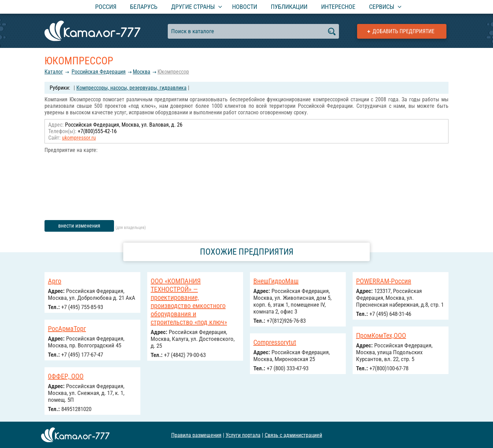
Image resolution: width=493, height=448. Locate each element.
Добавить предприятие (403, 31)
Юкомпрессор (173, 72)
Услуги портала (243, 435)
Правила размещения (196, 435)
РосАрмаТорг (67, 329)
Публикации (289, 7)
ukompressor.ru (79, 138)
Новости (245, 7)
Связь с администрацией (293, 435)
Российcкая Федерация (99, 72)
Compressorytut (275, 342)
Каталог (54, 72)
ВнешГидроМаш (276, 281)
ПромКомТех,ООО (381, 335)
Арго (55, 281)
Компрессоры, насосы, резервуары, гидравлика (131, 88)
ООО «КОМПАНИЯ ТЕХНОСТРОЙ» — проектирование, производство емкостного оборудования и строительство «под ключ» (189, 302)
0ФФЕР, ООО (66, 376)
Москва (142, 72)
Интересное (338, 7)
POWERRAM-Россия (384, 281)
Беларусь (144, 7)
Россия (106, 7)
